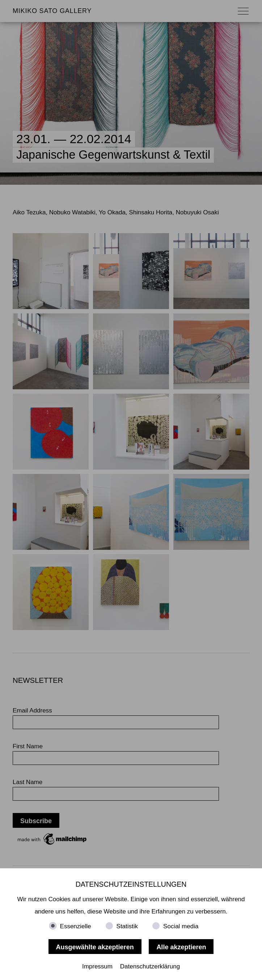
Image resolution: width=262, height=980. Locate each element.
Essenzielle (76, 926)
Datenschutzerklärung (150, 966)
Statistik (127, 926)
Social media (181, 926)
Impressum (97, 966)
